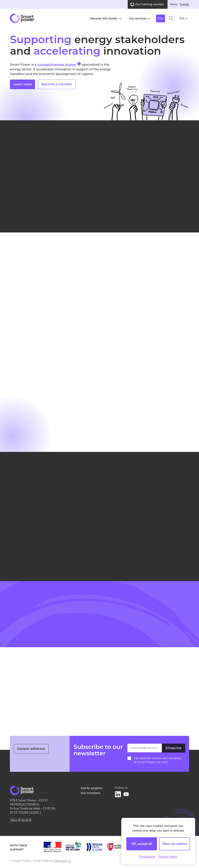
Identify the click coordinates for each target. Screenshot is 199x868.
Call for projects (92, 788)
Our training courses (150, 4)
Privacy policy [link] (168, 857)
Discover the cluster (104, 18)
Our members (91, 793)
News (174, 4)
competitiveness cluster (59, 64)
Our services (138, 18)
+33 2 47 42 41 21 (21, 820)
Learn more (22, 88)
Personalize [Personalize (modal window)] (147, 857)
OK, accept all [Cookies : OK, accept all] (142, 844)
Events (184, 4)
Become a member (57, 88)
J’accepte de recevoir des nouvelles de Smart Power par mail (157, 760)
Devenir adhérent (31, 749)
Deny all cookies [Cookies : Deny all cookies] (175, 844)
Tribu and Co (62, 861)
